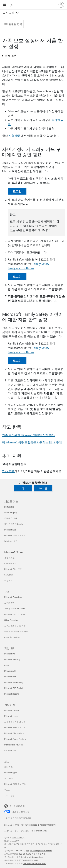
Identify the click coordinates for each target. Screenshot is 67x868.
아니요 (43, 488)
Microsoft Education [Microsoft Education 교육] (13, 597)
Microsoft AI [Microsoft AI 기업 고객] (10, 654)
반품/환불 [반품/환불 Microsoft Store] (9, 575)
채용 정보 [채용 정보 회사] (8, 767)
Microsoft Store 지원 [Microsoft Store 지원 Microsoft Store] (13, 569)
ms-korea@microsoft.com (41, 851)
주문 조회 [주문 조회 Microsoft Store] (8, 581)
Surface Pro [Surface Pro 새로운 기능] (9, 507)
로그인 (17, 191)
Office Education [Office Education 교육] (11, 620)
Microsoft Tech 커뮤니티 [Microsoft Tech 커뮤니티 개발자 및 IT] (15, 727)
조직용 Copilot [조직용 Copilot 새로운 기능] (11, 518)
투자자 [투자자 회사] (7, 790)
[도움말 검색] (13, 5)
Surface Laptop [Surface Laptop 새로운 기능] (11, 512)
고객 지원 (9, 13)
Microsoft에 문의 (12, 825)
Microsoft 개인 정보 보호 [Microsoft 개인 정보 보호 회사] (15, 784)
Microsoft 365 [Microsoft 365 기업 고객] (10, 677)
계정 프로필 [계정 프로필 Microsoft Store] (9, 558)
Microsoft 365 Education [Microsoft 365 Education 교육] (15, 614)
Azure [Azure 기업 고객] (7, 665)
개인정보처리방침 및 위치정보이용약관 (39, 825)
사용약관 (8, 831)
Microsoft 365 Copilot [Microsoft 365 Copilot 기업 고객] (14, 688)
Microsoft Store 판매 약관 (35, 863)
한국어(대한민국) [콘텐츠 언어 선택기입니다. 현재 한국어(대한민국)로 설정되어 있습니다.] (17, 806)
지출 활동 (15, 136)
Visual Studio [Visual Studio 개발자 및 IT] (10, 750)
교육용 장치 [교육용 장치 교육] (9, 603)
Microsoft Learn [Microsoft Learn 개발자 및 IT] (11, 716)
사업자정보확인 (39, 854)
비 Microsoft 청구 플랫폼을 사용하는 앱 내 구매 (32, 442)
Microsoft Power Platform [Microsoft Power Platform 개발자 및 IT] (15, 739)
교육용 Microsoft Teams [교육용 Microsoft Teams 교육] (15, 608)
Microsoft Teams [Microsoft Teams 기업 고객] (12, 694)
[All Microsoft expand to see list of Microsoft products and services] (4, 5)
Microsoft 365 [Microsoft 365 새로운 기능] (10, 530)
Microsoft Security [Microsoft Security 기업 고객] (12, 659)
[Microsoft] (33, 3)
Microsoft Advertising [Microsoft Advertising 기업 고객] (14, 682)
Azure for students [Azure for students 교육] (12, 637)
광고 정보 (25, 831)
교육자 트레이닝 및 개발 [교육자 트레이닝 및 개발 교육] (15, 626)
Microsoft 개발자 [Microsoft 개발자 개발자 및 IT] (12, 710)
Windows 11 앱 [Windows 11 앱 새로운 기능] (11, 541)
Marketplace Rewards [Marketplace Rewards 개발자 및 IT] (14, 745)
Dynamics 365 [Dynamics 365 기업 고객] (10, 671)
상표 (16, 831)
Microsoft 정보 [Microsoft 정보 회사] (11, 773)
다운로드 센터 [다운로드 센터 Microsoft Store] (10, 563)
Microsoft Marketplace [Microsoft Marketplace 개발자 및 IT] (14, 733)
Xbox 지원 (8, 471)
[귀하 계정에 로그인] (61, 5)
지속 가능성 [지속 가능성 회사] (9, 796)
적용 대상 (10, 56)
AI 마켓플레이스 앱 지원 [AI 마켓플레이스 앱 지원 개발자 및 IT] (15, 722)
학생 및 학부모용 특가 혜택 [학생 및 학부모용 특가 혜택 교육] (16, 631)
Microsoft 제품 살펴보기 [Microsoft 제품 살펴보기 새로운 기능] (15, 535)
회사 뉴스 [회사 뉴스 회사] (8, 778)
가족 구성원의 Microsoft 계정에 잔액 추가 (28, 435)
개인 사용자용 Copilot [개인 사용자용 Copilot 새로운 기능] (14, 524)
